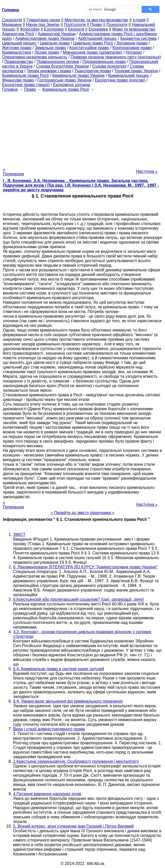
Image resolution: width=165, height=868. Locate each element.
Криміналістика (17, 52)
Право (96, 25)
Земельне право (50, 48)
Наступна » (147, 171)
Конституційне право (89, 48)
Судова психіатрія (109, 66)
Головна (10, 89)
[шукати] (112, 10)
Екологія (76, 29)
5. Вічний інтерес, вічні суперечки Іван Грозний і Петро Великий (73, 826)
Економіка (98, 29)
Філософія (30, 29)
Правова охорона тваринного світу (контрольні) (116, 57)
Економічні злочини (72, 85)
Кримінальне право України (79, 75)
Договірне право (132, 43)
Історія (139, 20)
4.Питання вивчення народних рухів (47, 794)
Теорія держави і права (49, 71)
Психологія (117, 25)
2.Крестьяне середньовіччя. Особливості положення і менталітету (76, 761)
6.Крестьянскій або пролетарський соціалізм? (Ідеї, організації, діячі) (79, 599)
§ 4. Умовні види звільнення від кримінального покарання (68, 701)
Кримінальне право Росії (25, 75)
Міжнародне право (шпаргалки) (92, 52)
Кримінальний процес (129, 75)
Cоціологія (12, 20)
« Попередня (13, 172)
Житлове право (17, 48)
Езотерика (54, 29)
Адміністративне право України (45, 38)
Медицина (12, 25)
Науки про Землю (43, 25)
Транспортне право (93, 71)
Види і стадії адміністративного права (49, 729)
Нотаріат (134, 52)
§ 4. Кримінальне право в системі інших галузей (59, 669)
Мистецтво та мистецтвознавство (96, 20)
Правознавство (19, 62)
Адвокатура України (57, 34)
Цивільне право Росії (93, 43)
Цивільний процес (19, 43)
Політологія (75, 25)
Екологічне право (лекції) (26, 85)
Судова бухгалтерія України (62, 66)
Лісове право (47, 52)
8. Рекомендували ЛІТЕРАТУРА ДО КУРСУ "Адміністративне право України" (85, 567)
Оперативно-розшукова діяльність (35, 57)
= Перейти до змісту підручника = (82, 513)
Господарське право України (64, 80)
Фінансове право (18, 80)
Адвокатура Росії (18, 34)
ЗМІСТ (19, 535)
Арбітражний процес (98, 38)
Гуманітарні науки (43, 20)
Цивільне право (55, 43)
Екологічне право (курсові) (120, 80)
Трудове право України (136, 71)
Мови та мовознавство (134, 29)
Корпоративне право (132, 48)
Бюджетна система (138, 38)
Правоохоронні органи (58, 62)
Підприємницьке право (104, 62)
